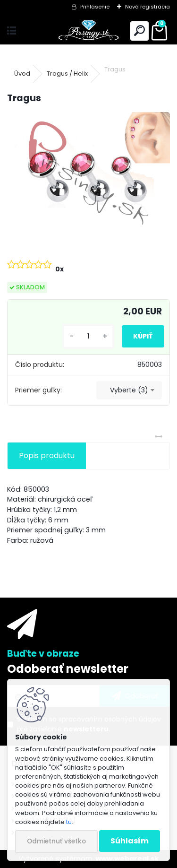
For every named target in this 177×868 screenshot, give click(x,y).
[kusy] (88, 336)
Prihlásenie (95, 7)
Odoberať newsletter (68, 669)
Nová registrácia (147, 7)
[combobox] (129, 391)
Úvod (22, 74)
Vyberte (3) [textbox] (129, 390)
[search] (139, 31)
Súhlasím (130, 841)
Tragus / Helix (67, 74)
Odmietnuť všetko (56, 841)
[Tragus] (88, 173)
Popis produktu (47, 456)
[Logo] (88, 31)
